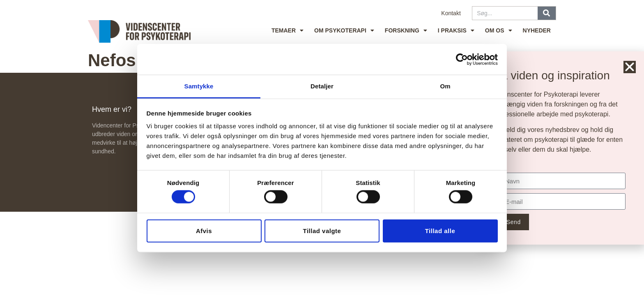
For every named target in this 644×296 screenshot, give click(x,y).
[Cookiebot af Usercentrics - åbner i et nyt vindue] (462, 59)
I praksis (456, 30)
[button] (630, 67)
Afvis (204, 230)
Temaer (287, 30)
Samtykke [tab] (199, 86)
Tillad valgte (322, 230)
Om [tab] (445, 86)
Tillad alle (440, 230)
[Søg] (547, 13)
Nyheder (537, 30)
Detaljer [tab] (322, 86)
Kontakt (451, 13)
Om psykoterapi (344, 30)
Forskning (406, 30)
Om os (499, 30)
